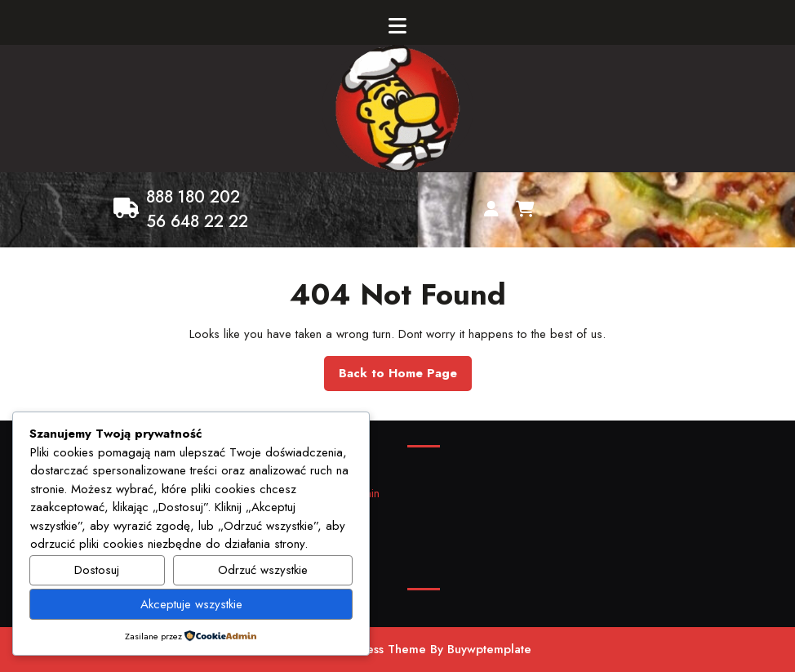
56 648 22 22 (197, 222)
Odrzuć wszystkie (263, 570)
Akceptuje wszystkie (191, 604)
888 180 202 (193, 197)
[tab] (397, 27)
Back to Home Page (405, 377)
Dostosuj (97, 570)
